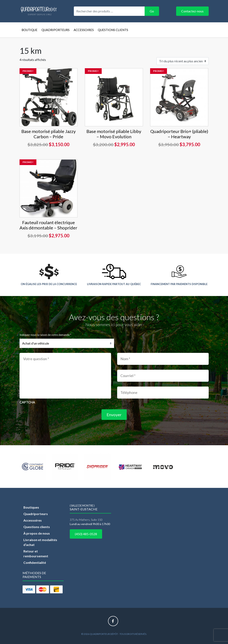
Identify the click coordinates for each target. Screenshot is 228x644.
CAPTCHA (27, 402)
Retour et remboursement (36, 554)
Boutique (29, 30)
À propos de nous (37, 533)
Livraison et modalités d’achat (40, 542)
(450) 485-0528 (86, 534)
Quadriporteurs (56, 30)
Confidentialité (35, 562)
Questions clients (113, 30)
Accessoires (84, 30)
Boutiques (31, 507)
